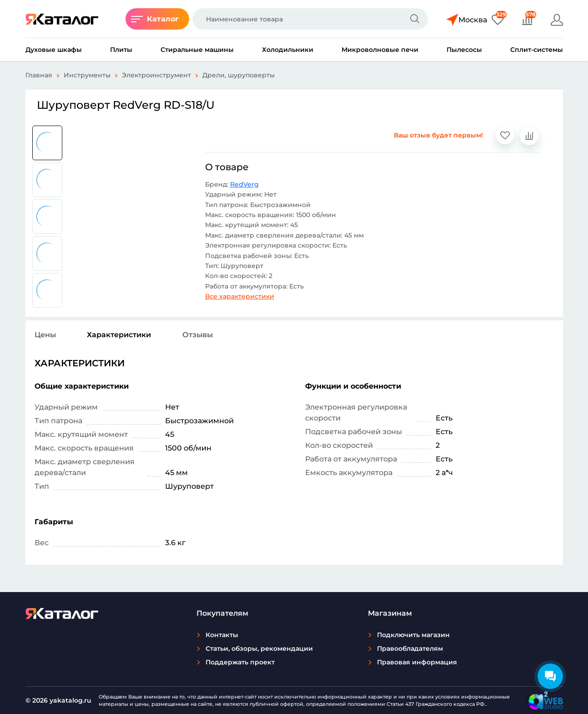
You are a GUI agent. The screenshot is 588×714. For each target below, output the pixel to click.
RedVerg (244, 184)
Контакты (222, 635)
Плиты (121, 50)
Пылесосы (464, 50)
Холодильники (288, 50)
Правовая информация (417, 662)
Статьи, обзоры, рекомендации (259, 648)
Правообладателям (410, 648)
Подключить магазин (413, 635)
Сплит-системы (537, 50)
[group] (47, 143)
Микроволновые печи (380, 50)
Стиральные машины (197, 50)
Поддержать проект (240, 662)
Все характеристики (240, 296)
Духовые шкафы (54, 50)
